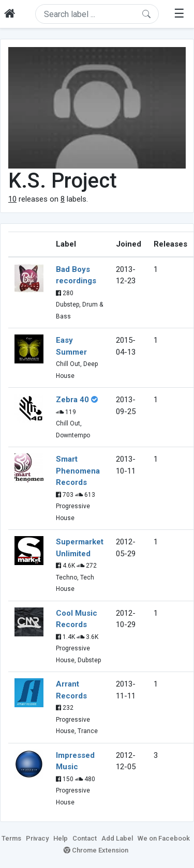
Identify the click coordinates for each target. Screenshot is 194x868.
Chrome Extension (96, 850)
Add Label (117, 838)
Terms (11, 838)
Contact (85, 838)
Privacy (37, 838)
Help (61, 838)
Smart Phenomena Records (78, 471)
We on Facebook (164, 838)
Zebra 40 (72, 400)
